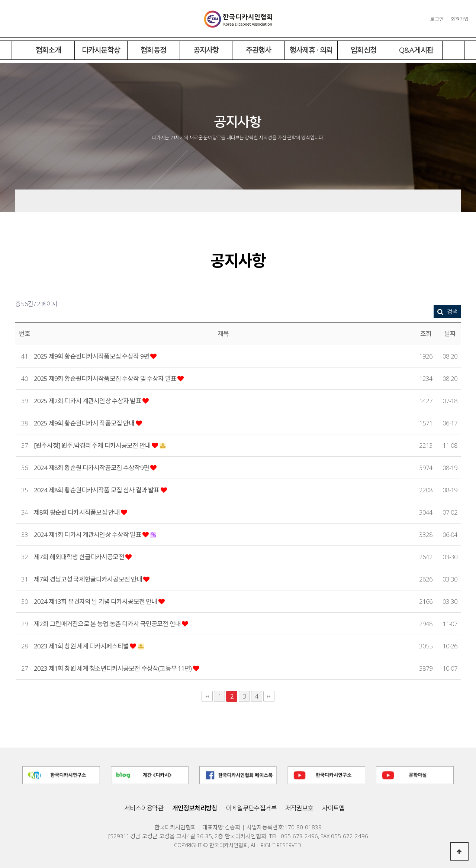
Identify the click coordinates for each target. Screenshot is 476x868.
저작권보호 (299, 808)
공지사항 (206, 50)
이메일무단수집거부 (251, 808)
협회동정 (153, 50)
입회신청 (364, 50)
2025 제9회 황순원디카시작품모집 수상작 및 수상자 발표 (106, 378)
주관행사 (259, 50)
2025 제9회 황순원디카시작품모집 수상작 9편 (92, 356)
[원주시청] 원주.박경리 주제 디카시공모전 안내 (93, 445)
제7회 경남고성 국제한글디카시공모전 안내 (89, 579)
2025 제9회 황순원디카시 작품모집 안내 (85, 423)
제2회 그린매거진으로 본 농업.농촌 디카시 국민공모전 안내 (108, 624)
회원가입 (460, 19)
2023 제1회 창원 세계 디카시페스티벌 (82, 646)
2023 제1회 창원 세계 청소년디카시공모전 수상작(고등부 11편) (113, 668)
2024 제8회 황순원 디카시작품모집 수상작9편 (92, 468)
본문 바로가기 (0, 0)
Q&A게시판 (416, 50)
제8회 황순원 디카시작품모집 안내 (77, 512)
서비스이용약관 (144, 808)
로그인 (437, 19)
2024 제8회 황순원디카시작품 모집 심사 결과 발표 (97, 490)
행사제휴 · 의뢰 (311, 50)
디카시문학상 (101, 50)
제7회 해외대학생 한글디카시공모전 (80, 557)
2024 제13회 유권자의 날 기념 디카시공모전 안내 (96, 601)
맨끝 (269, 696)
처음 (207, 696)
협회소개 (49, 50)
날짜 (450, 333)
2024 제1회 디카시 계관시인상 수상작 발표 (88, 535)
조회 (426, 333)
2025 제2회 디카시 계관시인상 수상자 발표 (88, 401)
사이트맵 (333, 808)
